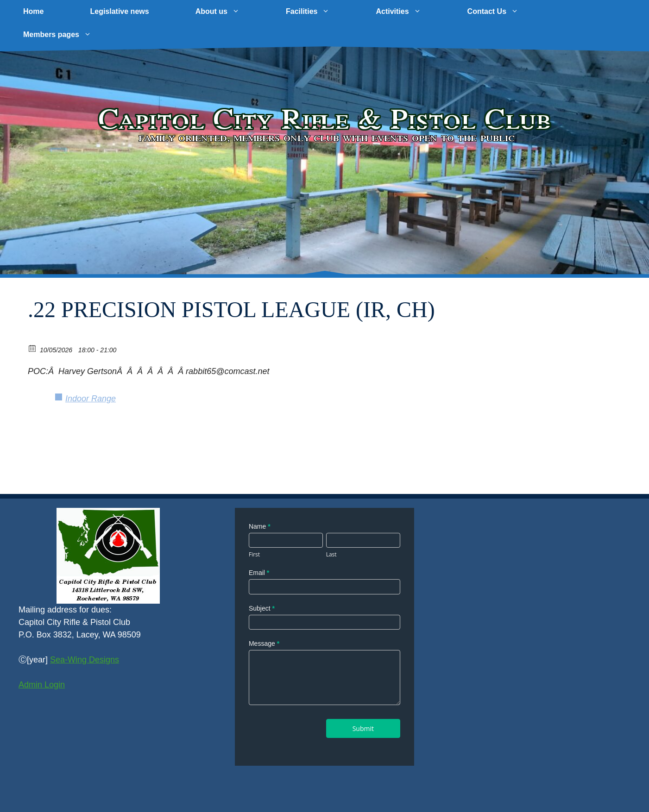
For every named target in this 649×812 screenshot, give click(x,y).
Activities (410, 12)
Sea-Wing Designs (85, 660)
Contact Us (504, 12)
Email (259, 573)
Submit (363, 728)
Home (33, 11)
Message (264, 643)
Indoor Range (91, 399)
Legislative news (119, 11)
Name (260, 526)
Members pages (69, 35)
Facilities (319, 12)
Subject (262, 608)
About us (229, 12)
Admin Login (42, 685)
